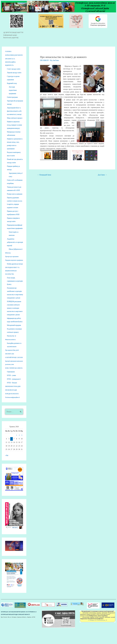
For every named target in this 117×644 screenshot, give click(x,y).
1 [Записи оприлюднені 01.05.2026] (17, 451)
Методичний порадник (14, 333)
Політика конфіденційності (13, 413)
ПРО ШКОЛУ (45, 60)
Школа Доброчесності (16, 254)
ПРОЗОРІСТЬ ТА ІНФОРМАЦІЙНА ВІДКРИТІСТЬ (11, 65)
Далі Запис (102, 175)
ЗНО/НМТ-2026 (10, 362)
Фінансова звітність (11, 348)
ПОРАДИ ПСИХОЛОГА (13, 409)
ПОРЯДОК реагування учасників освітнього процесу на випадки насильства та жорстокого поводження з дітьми (15, 316)
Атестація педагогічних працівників (13, 94)
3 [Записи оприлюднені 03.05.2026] (22, 451)
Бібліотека (8, 257)
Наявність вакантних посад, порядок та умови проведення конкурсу (14, 129)
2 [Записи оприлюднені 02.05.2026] (19, 451)
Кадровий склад (12, 87)
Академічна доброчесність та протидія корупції (15, 247)
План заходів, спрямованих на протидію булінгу (15, 289)
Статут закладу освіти (14, 72)
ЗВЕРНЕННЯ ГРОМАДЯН (14, 402)
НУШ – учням (11, 391)
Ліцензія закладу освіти (14, 76)
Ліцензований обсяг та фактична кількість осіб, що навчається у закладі (14, 115)
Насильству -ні (11, 344)
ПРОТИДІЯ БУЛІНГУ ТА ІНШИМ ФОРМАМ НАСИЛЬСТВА (13, 279)
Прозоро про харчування (13, 261)
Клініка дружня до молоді (15, 272)
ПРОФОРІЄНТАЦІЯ (12, 405)
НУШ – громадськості (14, 394)
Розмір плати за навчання (15, 198)
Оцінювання (11, 387)
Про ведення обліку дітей (13, 358)
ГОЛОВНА (9, 52)
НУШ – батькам (12, 398)
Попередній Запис (44, 175)
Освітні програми (12, 101)
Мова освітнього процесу (15, 122)
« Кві (7, 471)
